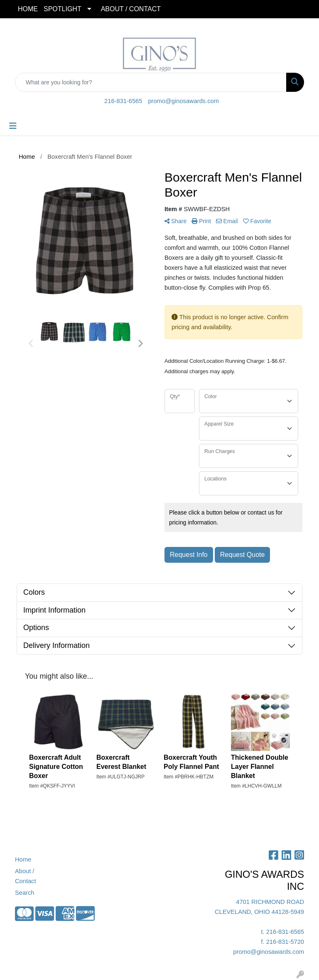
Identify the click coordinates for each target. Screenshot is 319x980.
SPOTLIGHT (63, 9)
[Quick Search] (151, 82)
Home (23, 859)
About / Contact (26, 876)
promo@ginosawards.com (183, 101)
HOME (28, 9)
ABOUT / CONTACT (131, 9)
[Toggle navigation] (13, 126)
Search (25, 893)
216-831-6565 (123, 101)
